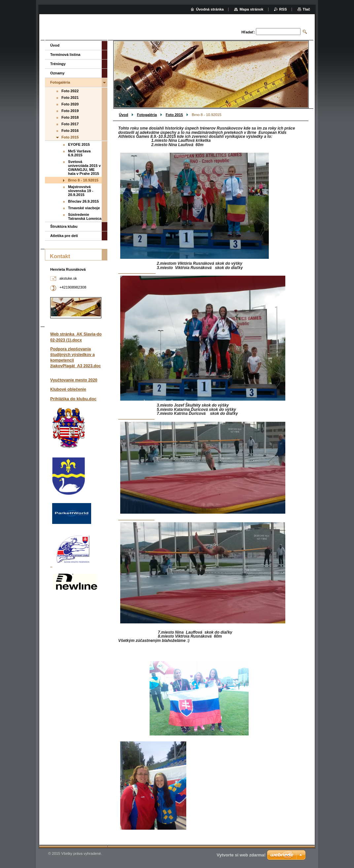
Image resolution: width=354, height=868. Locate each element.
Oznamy (57, 73)
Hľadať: (248, 32)
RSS (283, 9)
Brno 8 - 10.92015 (83, 180)
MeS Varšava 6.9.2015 (79, 153)
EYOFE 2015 (79, 144)
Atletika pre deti (64, 236)
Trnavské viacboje (84, 208)
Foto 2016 (70, 131)
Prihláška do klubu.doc (73, 399)
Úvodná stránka (210, 9)
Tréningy (58, 64)
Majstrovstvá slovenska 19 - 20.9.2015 (81, 191)
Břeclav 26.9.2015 (83, 201)
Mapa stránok (251, 9)
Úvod (124, 115)
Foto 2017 (70, 124)
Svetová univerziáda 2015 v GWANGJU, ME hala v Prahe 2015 (84, 168)
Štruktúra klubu (64, 226)
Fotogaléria (147, 115)
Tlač (306, 9)
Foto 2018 (70, 117)
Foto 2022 (70, 91)
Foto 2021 (70, 98)
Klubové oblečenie (68, 389)
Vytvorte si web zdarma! (241, 855)
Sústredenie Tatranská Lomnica (85, 217)
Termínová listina (65, 55)
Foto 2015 (174, 115)
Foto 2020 (70, 104)
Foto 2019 (70, 111)
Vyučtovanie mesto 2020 (74, 380)
